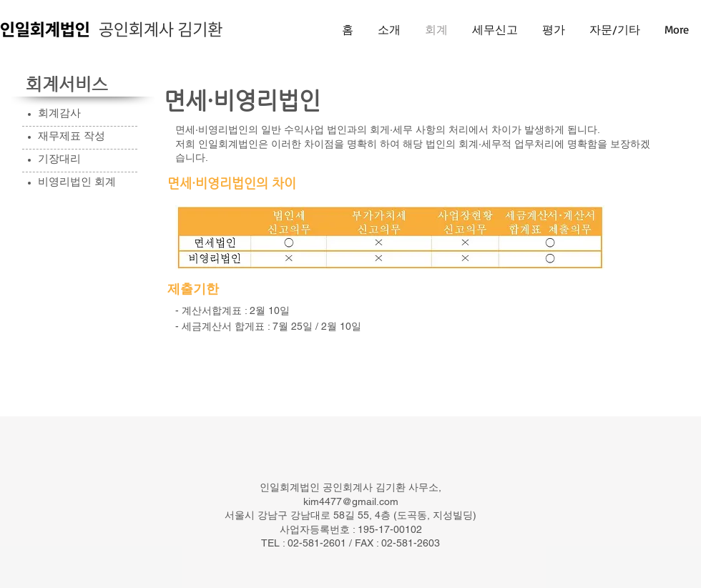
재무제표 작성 (72, 136)
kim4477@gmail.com (351, 501)
